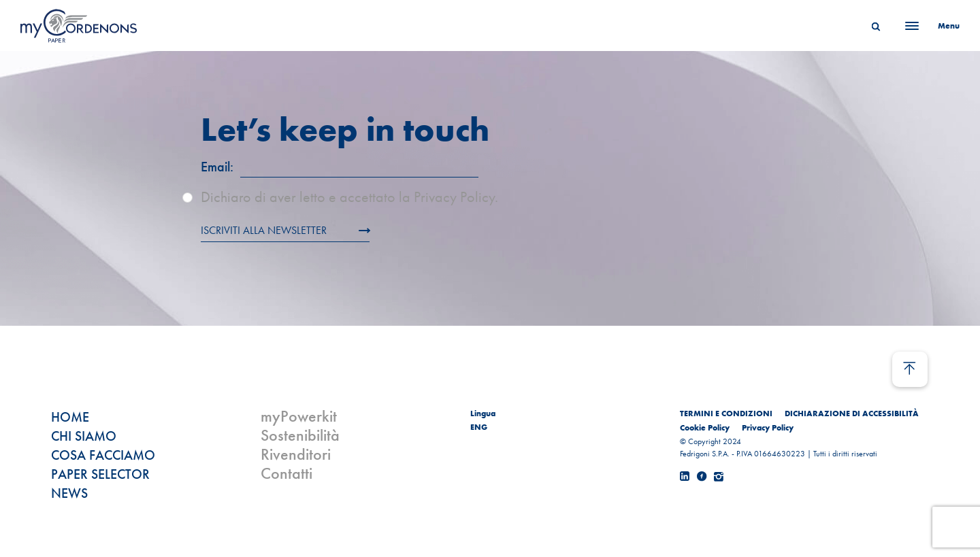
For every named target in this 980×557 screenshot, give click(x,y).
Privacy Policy (768, 428)
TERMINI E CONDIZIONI (726, 413)
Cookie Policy (705, 428)
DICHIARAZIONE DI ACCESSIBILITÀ (852, 413)
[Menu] (928, 26)
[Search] (876, 26)
